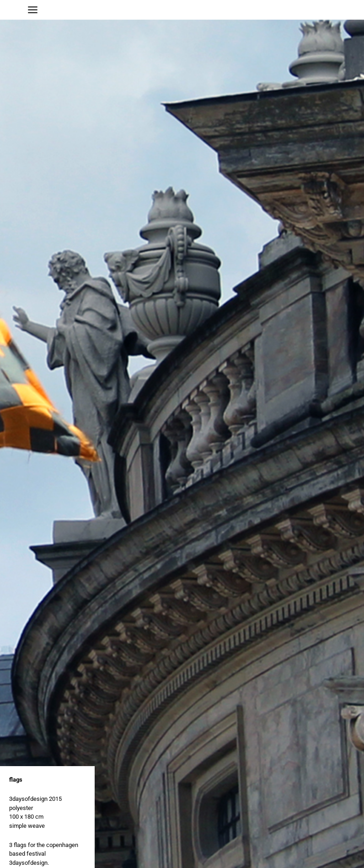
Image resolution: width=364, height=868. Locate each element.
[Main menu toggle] (33, 10)
